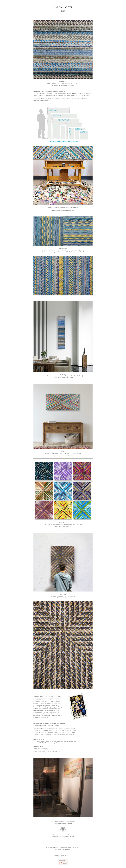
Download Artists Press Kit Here (63, 823)
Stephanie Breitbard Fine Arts (60, 252)
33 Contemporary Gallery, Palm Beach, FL (54, 724)
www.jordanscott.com (52, 848)
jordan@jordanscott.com (65, 848)
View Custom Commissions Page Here (63, 210)
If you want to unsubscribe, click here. (63, 855)
